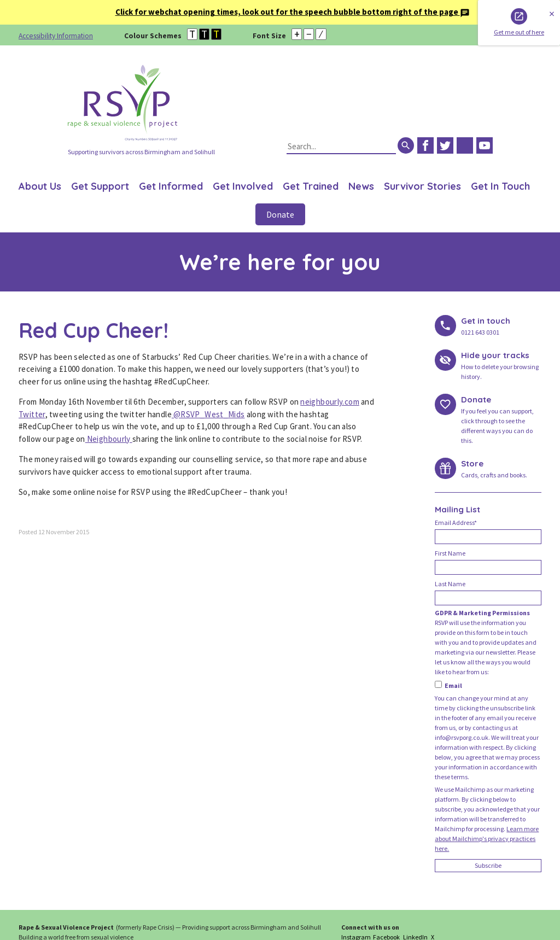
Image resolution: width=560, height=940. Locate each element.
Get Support (100, 186)
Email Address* (456, 522)
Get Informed (171, 186)
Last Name (450, 584)
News (361, 186)
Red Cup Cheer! (94, 330)
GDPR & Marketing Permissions (482, 613)
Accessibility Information (56, 36)
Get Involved (243, 186)
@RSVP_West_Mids (208, 414)
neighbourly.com (330, 402)
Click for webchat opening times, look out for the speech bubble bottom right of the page (293, 12)
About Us (40, 186)
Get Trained (311, 186)
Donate (280, 214)
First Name (450, 553)
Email (448, 685)
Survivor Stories (422, 186)
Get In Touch (500, 186)
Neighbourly (109, 439)
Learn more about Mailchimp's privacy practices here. (487, 839)
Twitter (32, 414)
